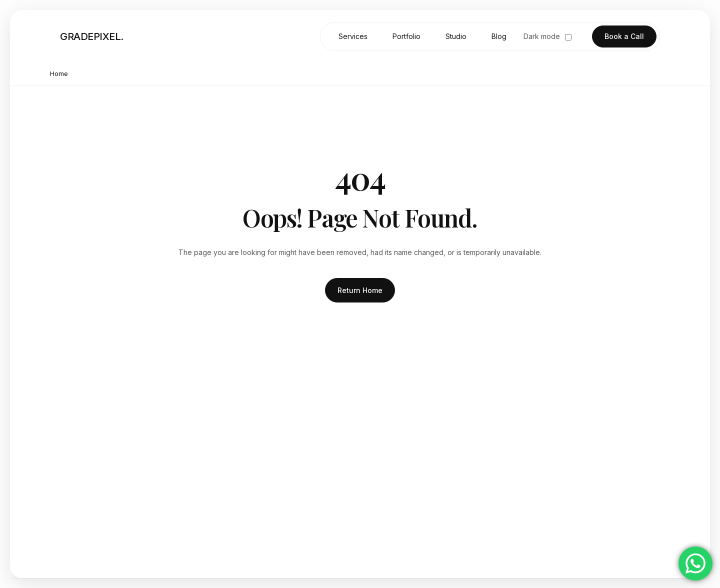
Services (353, 36)
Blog (499, 36)
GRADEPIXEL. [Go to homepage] (92, 36)
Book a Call (624, 36)
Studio (456, 36)
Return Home (360, 290)
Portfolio (406, 36)
